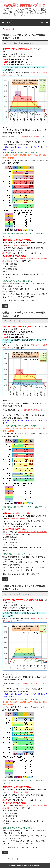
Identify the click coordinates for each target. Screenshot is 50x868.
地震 (5, 306)
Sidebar (42, 22)
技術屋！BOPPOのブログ (25, 5)
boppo (16, 43)
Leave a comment (27, 43)
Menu (8, 22)
